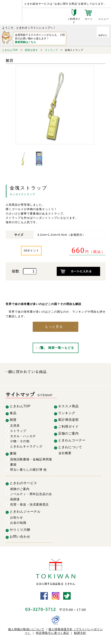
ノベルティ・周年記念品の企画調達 (31, 496)
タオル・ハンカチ (23, 435)
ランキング (67, 412)
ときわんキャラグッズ (26, 446)
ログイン (101, 36)
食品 (13, 412)
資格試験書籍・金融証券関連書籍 (31, 461)
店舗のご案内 (68, 433)
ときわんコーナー (72, 439)
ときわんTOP (10, 50)
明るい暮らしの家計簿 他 (28, 469)
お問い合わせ (20, 536)
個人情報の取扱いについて (26, 628)
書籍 (13, 453)
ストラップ (51, 50)
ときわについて (70, 446)
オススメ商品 (68, 405)
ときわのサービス (23, 482)
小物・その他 (20, 440)
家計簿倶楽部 (68, 419)
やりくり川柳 (20, 529)
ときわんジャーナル (25, 511)
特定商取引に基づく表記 (53, 632)
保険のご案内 (20, 488)
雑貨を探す (31, 50)
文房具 (15, 425)
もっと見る (54, 326)
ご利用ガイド (68, 426)
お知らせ (17, 517)
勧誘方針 (80, 632)
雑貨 (13, 419)
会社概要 (65, 452)
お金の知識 (18, 522)
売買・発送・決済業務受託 (29, 503)
